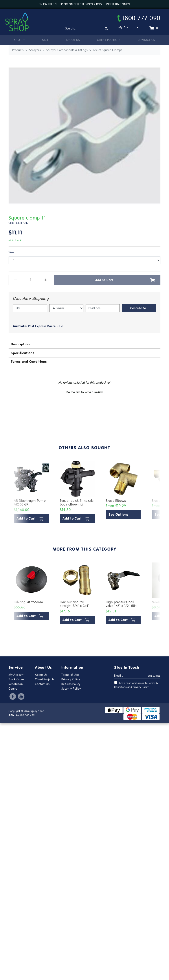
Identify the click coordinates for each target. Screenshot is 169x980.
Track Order (16, 680)
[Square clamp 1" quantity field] (31, 280)
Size (11, 252)
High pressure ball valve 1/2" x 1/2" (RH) (122, 604)
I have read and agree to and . (136, 685)
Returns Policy (71, 684)
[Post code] (103, 308)
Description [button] (20, 344)
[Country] (66, 308)
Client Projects (109, 40)
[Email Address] (131, 676)
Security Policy (71, 689)
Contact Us (146, 40)
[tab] (84, 344)
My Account (127, 27)
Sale (45, 40)
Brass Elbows (116, 501)
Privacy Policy (71, 680)
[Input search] (87, 29)
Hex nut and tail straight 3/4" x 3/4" (75, 604)
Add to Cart (125, 280)
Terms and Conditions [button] (29, 362)
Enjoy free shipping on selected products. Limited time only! (84, 4)
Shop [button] (18, 40)
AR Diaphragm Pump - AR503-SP (31, 503)
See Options (118, 514)
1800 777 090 (139, 18)
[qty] (30, 308)
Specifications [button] (23, 353)
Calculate (138, 308)
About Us (73, 40)
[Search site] (106, 29)
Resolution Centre (16, 686)
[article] (32, 493)
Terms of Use (70, 675)
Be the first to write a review (84, 392)
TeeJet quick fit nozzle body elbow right (77, 503)
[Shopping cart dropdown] (154, 28)
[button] (84, 392)
